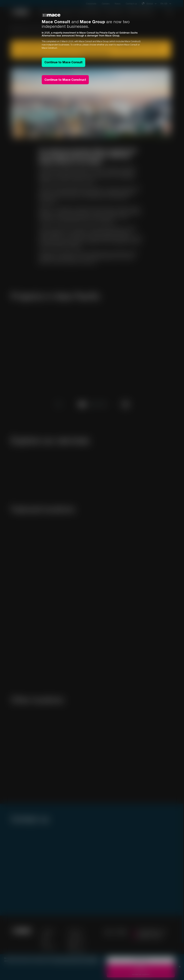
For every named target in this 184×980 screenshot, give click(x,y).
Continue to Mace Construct (65, 80)
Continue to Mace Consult (63, 62)
